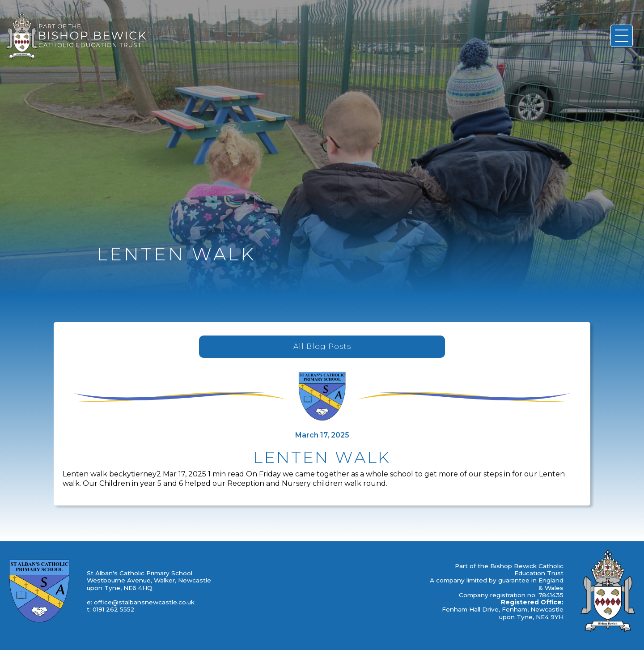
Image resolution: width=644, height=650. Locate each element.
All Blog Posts (322, 346)
